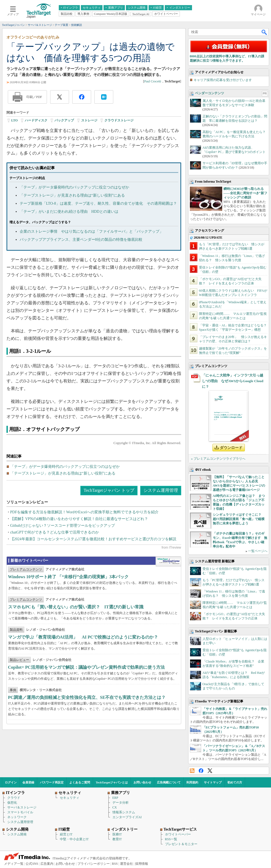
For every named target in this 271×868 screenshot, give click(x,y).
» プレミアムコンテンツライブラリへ (218, 459)
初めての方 (235, 782)
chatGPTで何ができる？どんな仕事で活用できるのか (55, 532)
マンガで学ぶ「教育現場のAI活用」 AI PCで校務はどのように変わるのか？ (83, 637)
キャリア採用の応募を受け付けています (223, 80)
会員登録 (28, 782)
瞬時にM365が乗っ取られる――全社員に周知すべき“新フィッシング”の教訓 (245, 193)
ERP (115, 798)
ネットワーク (17, 817)
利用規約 (192, 782)
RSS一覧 (171, 839)
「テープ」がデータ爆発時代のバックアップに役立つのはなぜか (74, 187)
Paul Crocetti (153, 81)
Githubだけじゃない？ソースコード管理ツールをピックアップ (63, 526)
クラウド (14, 798)
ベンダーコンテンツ (210, 93)
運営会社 (126, 864)
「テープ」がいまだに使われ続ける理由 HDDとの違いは (69, 212)
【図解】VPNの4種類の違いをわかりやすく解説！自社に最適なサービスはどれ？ (79, 519)
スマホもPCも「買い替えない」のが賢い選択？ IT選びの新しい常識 (76, 607)
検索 (265, 32)
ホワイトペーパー (178, 834)
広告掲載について (169, 782)
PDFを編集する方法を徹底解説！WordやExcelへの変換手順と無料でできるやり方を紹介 (84, 512)
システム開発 (17, 834)
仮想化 (12, 803)
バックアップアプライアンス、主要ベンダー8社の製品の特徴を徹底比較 (81, 240)
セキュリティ (70, 798)
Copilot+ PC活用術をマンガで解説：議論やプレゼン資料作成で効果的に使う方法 (86, 667)
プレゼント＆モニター (181, 844)
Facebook (201, 771)
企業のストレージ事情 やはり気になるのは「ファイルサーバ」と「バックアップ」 (91, 231)
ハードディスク (36, 120)
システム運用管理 (161, 490)
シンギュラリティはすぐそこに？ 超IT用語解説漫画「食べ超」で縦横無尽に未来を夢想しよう (239, 519)
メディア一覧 (14, 864)
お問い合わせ (142, 782)
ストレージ (89, 120)
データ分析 (121, 803)
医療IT (117, 834)
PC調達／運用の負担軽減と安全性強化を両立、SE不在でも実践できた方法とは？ (87, 697)
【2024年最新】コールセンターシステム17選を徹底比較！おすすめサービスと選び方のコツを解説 (93, 539)
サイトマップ (213, 782)
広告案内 (47, 864)
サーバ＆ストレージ (22, 807)
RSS (192, 771)
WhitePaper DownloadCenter (168, 562)
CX (115, 807)
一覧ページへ (258, 551)
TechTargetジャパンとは (112, 782)
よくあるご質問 (80, 782)
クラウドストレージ (119, 120)
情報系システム (124, 812)
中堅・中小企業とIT (74, 839)
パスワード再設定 (52, 782)
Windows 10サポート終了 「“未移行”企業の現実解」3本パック (68, 577)
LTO (15, 120)
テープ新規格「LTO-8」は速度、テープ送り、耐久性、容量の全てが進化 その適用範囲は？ (98, 203)
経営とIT (66, 834)
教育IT (117, 839)
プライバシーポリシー (94, 864)
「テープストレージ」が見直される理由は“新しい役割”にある (72, 195)
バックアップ (64, 120)
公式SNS (32, 864)
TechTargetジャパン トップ (109, 490)
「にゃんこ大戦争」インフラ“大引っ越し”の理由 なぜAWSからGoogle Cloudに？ (233, 381)
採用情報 (142, 864)
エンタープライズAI (127, 817)
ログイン (11, 782)
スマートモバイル (20, 812)
